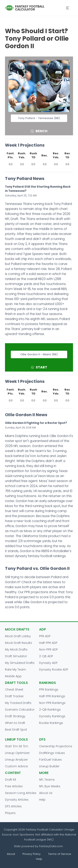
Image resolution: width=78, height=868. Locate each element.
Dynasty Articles (17, 800)
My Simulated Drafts (20, 663)
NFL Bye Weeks (50, 786)
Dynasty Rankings (52, 716)
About (11, 854)
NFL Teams (47, 780)
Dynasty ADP (48, 663)
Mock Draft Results (19, 643)
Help (42, 800)
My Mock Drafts (16, 649)
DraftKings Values (52, 753)
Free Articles (14, 786)
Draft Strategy (15, 716)
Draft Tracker (14, 696)
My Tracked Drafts (18, 703)
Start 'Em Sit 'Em (17, 746)
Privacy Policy (32, 854)
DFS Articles (13, 806)
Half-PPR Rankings (52, 696)
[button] (68, 8)
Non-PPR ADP (48, 649)
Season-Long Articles (21, 793)
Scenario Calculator (20, 710)
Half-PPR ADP (48, 643)
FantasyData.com (51, 846)
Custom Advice (16, 766)
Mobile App (13, 676)
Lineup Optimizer (17, 753)
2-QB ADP (46, 656)
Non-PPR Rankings (52, 703)
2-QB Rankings (50, 710)
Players (10, 813)
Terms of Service (60, 854)
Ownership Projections (56, 746)
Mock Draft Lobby (18, 636)
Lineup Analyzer (16, 760)
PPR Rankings (49, 690)
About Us (46, 793)
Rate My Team (15, 670)
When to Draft (15, 723)
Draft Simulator (16, 656)
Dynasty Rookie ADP (54, 670)
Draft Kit (11, 780)
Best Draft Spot (16, 730)
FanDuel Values (50, 760)
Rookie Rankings (51, 723)
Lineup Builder (49, 766)
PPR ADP (45, 636)
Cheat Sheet (14, 690)
